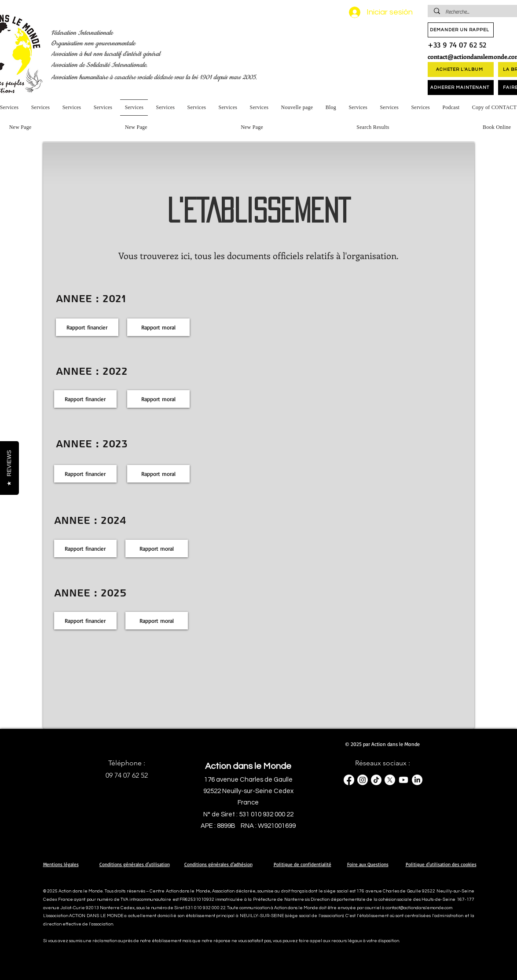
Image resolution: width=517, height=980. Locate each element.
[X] (390, 780)
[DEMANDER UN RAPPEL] (461, 30)
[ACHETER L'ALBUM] (461, 69)
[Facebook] (349, 780)
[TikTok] (376, 780)
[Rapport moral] (158, 327)
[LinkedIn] (417, 780)
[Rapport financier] (87, 327)
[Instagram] (363, 780)
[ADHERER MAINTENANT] (461, 88)
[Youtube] (403, 780)
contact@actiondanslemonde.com (419, 908)
